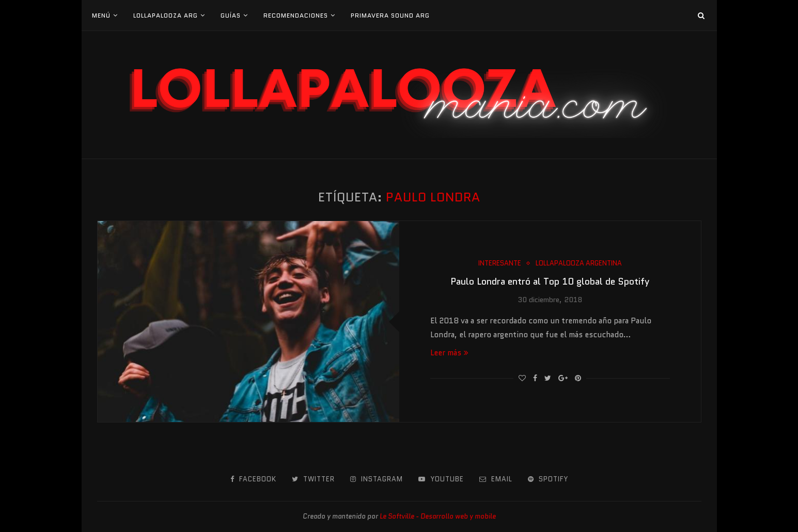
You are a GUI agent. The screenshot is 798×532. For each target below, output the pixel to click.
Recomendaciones (296, 15)
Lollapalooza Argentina (579, 263)
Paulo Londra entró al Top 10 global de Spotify (550, 281)
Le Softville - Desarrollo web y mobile (438, 516)
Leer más (449, 353)
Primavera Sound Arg (390, 15)
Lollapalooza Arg (166, 15)
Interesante (500, 263)
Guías (231, 15)
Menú (101, 15)
